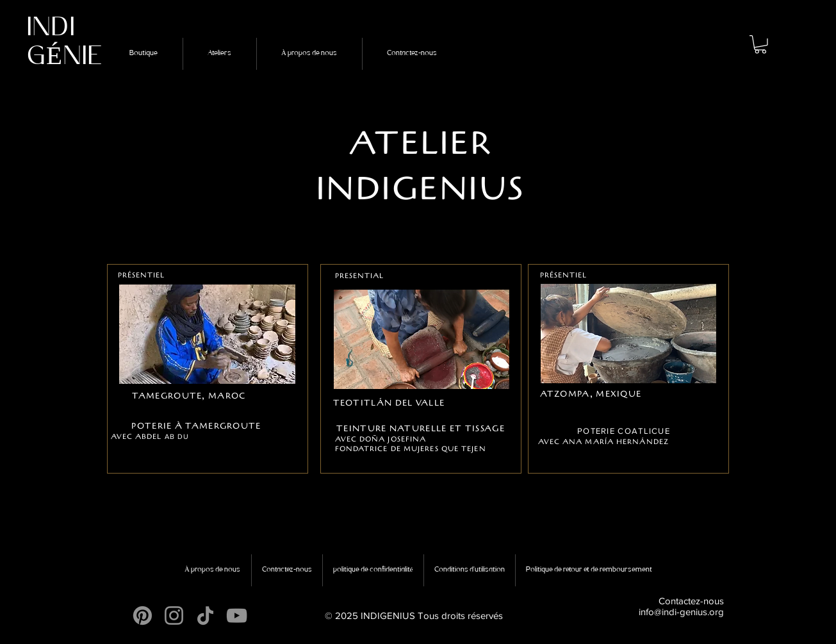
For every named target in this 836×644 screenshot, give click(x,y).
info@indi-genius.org (681, 612)
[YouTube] (237, 615)
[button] (760, 45)
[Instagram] (174, 615)
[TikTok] (205, 615)
